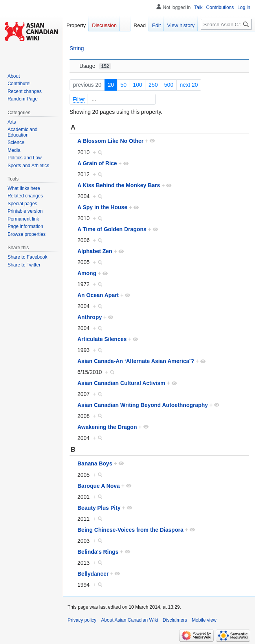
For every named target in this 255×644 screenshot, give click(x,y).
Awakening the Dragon (107, 427)
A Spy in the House (102, 207)
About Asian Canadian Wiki (129, 620)
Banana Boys (95, 463)
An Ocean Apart (98, 295)
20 (111, 85)
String (77, 48)
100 (137, 85)
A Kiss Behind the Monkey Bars (119, 185)
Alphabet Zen (95, 251)
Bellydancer (93, 574)
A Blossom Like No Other (110, 141)
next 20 (189, 85)
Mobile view (204, 620)
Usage (95, 66)
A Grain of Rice (97, 163)
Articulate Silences (102, 339)
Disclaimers (175, 620)
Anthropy (90, 317)
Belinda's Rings (98, 552)
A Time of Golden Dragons (112, 229)
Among (87, 273)
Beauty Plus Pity (99, 508)
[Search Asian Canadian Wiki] (226, 24)
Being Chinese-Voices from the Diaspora (130, 530)
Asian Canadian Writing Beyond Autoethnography (143, 405)
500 (169, 85)
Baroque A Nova (99, 486)
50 (123, 85)
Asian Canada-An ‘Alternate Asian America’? (136, 361)
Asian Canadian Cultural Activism (121, 383)
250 (153, 85)
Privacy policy (82, 620)
